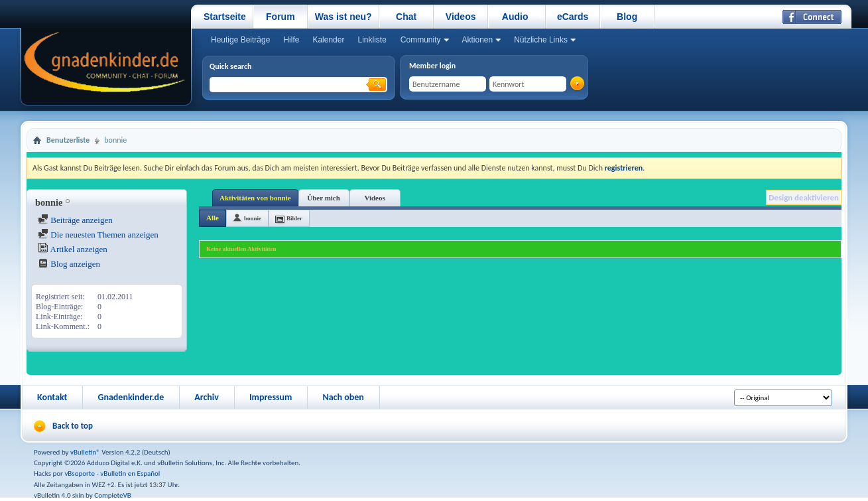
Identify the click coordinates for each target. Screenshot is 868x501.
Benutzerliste (68, 140)
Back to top (73, 426)
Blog (627, 17)
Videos (461, 17)
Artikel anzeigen (73, 249)
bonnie (253, 218)
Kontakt (52, 397)
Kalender (328, 40)
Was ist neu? (343, 17)
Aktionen (478, 40)
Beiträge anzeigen (75, 220)
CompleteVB (112, 495)
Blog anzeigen (69, 264)
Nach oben (343, 397)
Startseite (225, 17)
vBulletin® (85, 452)
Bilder (294, 218)
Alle (213, 218)
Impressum (271, 397)
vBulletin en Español (130, 473)
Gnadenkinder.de (131, 397)
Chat (406, 17)
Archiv (207, 397)
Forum (280, 17)
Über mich (324, 198)
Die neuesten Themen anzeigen (98, 235)
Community (421, 40)
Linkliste (372, 40)
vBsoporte (80, 473)
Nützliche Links (541, 40)
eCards (573, 17)
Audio (515, 17)
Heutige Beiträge (240, 40)
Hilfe (291, 40)
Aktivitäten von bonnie (255, 198)
